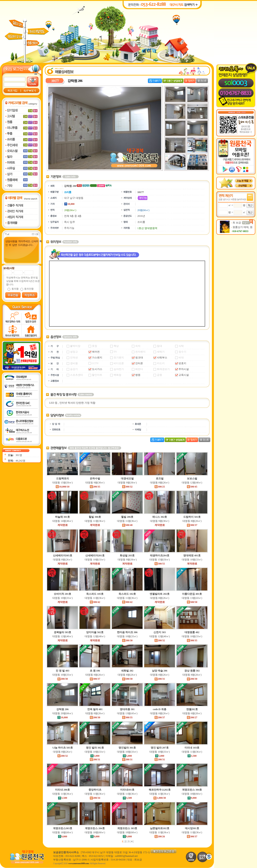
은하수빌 (95, 479)
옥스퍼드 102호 (127, 594)
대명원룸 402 (192, 632)
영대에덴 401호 (192, 556)
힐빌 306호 (95, 517)
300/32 (127, 487)
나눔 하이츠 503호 (63, 748)
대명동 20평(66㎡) (62, 713)
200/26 (160, 836)
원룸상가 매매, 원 (243, 227)
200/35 (95, 487)
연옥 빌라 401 (95, 709)
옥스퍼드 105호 (95, 594)
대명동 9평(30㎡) (95, 483)
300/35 (192, 640)
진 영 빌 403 (62, 671)
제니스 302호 (160, 517)
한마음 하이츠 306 (127, 632)
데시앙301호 (192, 828)
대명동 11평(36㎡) (95, 521)
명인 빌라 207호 (160, 748)
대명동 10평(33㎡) (95, 560)
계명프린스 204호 (95, 828)
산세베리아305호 (63, 556)
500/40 (127, 525)
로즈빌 (160, 479)
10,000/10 (62, 487)
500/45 (192, 487)
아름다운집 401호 (192, 594)
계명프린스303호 (63, 828)
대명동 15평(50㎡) (62, 483)
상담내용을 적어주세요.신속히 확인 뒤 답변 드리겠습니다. (22, 253)
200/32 (160, 640)
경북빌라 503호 (62, 632)
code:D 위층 (160, 709)
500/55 (160, 564)
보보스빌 (192, 479)
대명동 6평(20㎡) (192, 713)
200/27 (192, 717)
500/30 (127, 679)
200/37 (160, 717)
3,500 (192, 756)
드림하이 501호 (192, 517)
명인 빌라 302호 (95, 748)
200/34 (95, 798)
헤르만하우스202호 (160, 790)
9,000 (192, 798)
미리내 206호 (62, 790)
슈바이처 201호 (62, 594)
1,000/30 (159, 798)
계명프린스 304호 (192, 790)
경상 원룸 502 (192, 671)
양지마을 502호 (95, 632)
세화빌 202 (127, 671)
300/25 (160, 487)
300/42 (95, 602)
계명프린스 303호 (127, 828)
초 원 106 (95, 671)
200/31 (160, 679)
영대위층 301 (127, 709)
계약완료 (63, 525)
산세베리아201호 (95, 556)
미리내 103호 (192, 748)
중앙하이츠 (95, 790)
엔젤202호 (192, 709)
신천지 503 (160, 632)
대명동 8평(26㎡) (160, 483)
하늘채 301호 (62, 517)
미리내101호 (127, 790)
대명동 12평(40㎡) (192, 483)
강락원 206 (62, 709)
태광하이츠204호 (160, 556)
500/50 (192, 602)
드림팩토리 (63, 479)
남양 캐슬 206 (160, 671)
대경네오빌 (127, 479)
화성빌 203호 (127, 556)
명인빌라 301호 (127, 748)
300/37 (192, 525)
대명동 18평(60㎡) (192, 794)
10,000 (62, 717)
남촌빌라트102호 (160, 828)
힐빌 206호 (127, 517)
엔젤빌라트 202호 (160, 594)
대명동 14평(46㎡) (62, 521)
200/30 (127, 640)
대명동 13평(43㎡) (192, 598)
